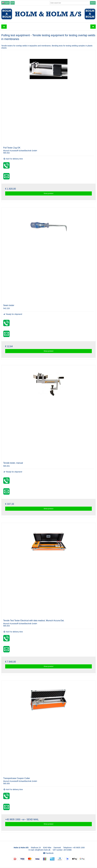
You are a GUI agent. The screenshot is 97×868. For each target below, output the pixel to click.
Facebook (48, 853)
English (5, 3)
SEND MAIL (33, 819)
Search (93, 3)
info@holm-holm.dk (43, 850)
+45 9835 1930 (13, 819)
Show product (49, 193)
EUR (13, 3)
